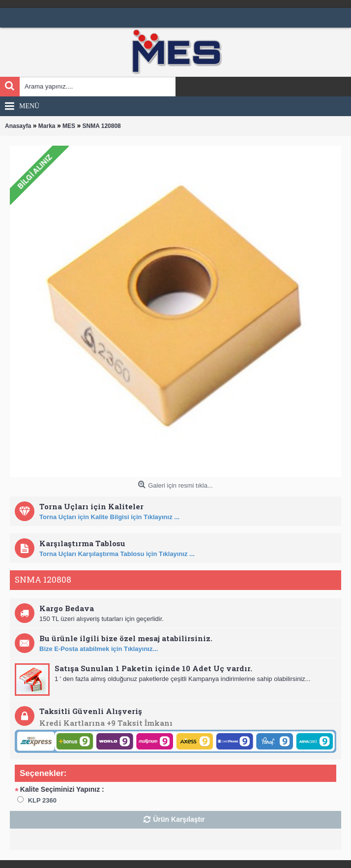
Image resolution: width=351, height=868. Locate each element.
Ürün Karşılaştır (179, 819)
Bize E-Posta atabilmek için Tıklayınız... (99, 649)
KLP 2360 (42, 800)
